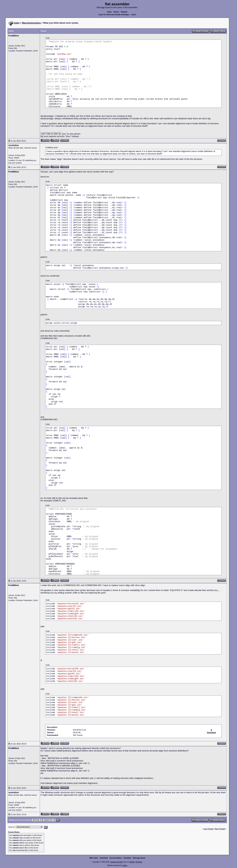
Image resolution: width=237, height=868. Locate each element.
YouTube (139, 862)
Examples (127, 858)
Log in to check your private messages (114, 15)
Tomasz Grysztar (116, 862)
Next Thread (220, 829)
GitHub (132, 862)
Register (124, 12)
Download (104, 858)
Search (116, 12)
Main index (94, 858)
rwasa (125, 865)
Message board (139, 858)
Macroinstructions (32, 23)
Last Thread (208, 829)
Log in (134, 15)
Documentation (116, 858)
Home (109, 12)
